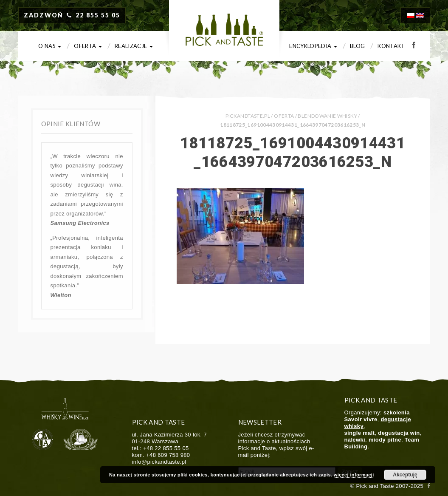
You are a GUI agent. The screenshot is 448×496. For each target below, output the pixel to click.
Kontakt (391, 46)
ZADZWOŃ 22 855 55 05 (72, 15)
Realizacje (134, 46)
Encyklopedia (313, 46)
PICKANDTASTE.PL (248, 116)
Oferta (88, 46)
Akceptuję (405, 475)
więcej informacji (354, 475)
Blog (357, 46)
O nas (50, 46)
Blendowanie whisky (327, 116)
